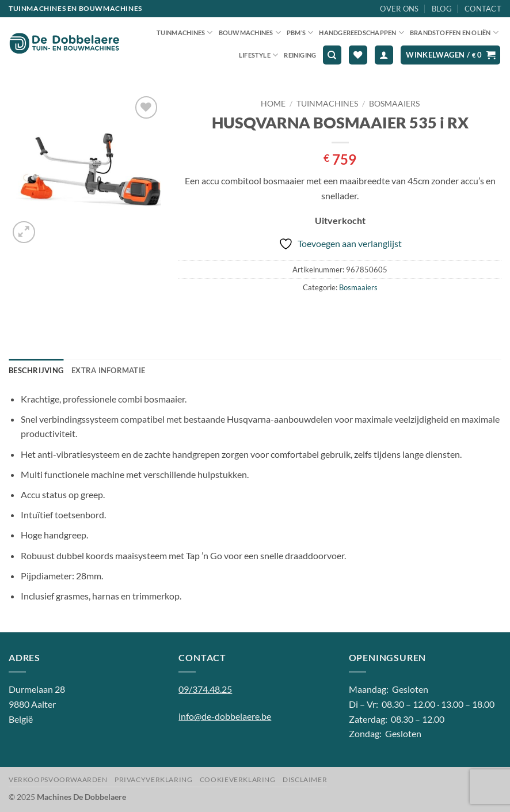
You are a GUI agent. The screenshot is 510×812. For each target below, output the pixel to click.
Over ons (399, 9)
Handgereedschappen (361, 33)
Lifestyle (258, 55)
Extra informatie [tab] (108, 370)
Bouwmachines (250, 33)
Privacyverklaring (153, 779)
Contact (483, 9)
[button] (384, 55)
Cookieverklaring (238, 779)
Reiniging (300, 55)
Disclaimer (305, 779)
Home (273, 104)
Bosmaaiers (394, 104)
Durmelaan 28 (37, 689)
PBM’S (300, 33)
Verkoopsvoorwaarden (58, 779)
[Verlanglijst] (358, 55)
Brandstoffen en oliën (454, 33)
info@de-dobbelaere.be (225, 716)
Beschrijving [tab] (36, 370)
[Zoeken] (332, 55)
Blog (442, 9)
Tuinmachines (185, 33)
